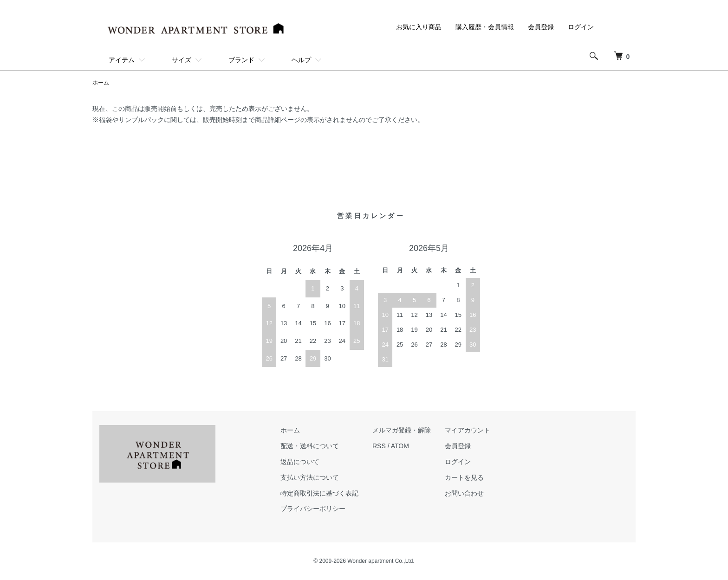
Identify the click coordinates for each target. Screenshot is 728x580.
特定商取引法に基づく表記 (319, 493)
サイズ (182, 60)
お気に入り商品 (419, 27)
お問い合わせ (464, 493)
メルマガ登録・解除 (402, 430)
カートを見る (464, 477)
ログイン (581, 27)
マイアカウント (468, 430)
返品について (300, 462)
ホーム (101, 83)
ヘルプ (301, 60)
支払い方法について (310, 477)
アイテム (122, 60)
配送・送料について (310, 446)
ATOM (400, 446)
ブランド (241, 60)
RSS (379, 446)
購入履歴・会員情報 (485, 27)
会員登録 (541, 27)
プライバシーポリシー (313, 509)
